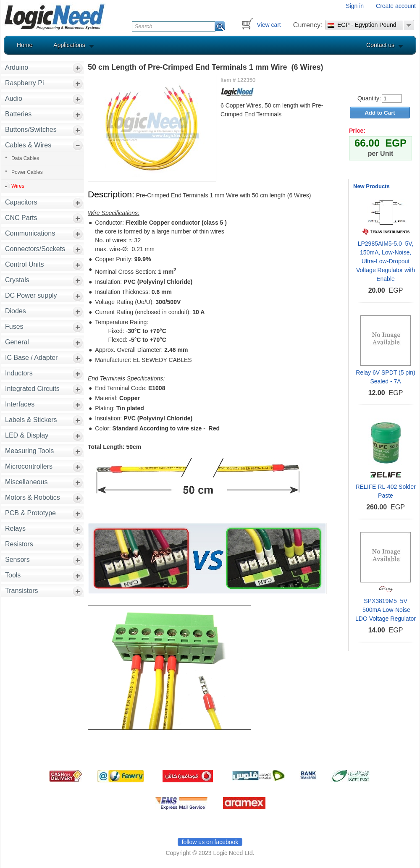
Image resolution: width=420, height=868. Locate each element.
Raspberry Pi (24, 83)
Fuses (14, 326)
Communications (30, 233)
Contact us (380, 45)
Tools (13, 575)
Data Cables (25, 158)
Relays (15, 528)
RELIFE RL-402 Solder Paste (385, 491)
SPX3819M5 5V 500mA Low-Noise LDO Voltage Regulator (386, 610)
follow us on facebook (210, 842)
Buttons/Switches (31, 130)
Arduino (17, 67)
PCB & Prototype (30, 513)
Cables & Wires (28, 145)
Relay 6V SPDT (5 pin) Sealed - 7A (385, 377)
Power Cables (27, 172)
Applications (69, 45)
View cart (269, 25)
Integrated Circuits (32, 389)
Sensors (17, 560)
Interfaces (20, 404)
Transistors (22, 591)
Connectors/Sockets (35, 249)
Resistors (19, 544)
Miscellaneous (26, 482)
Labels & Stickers (31, 420)
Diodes (16, 311)
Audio (14, 98)
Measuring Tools (29, 451)
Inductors (19, 373)
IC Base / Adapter (31, 358)
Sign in (355, 6)
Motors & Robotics (33, 497)
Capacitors (21, 202)
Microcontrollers (29, 466)
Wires (18, 186)
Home (25, 45)
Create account (396, 6)
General (17, 342)
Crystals (17, 280)
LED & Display (27, 435)
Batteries (18, 114)
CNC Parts (21, 218)
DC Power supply (31, 295)
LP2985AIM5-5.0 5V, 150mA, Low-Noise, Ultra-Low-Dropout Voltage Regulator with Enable (386, 261)
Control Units (24, 264)
